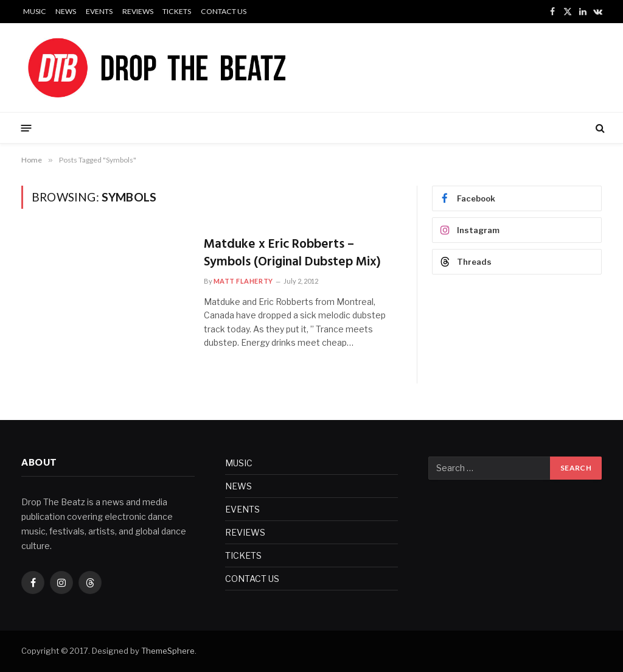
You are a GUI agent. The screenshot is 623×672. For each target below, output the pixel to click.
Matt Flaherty (243, 281)
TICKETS (177, 11)
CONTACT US (224, 11)
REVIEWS (138, 11)
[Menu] (26, 128)
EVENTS (99, 11)
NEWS (66, 11)
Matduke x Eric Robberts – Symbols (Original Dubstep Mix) (292, 254)
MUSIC (35, 11)
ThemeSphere (168, 651)
